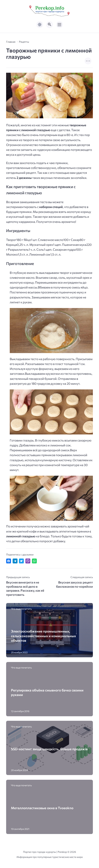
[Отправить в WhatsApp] (34, 561)
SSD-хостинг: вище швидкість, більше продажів (49, 749)
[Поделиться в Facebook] (9, 561)
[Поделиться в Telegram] (15, 561)
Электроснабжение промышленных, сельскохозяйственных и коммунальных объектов (43, 636)
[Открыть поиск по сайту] (50, 25)
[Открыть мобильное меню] (60, 25)
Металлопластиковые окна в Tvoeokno (42, 808)
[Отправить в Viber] (28, 561)
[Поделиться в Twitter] (21, 561)
